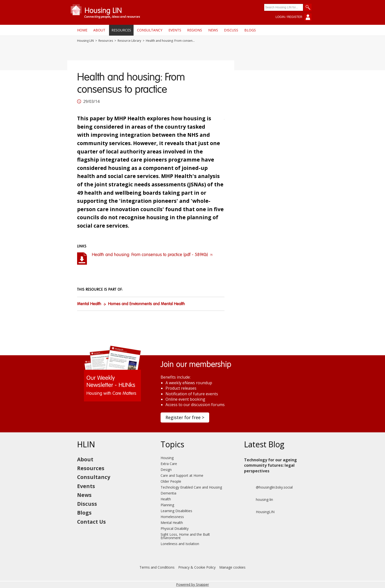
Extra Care (169, 464)
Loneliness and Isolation (180, 544)
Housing (167, 458)
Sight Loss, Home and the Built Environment (185, 536)
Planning (167, 505)
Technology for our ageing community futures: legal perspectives (270, 465)
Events (175, 30)
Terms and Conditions (157, 567)
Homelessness (172, 517)
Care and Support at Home (182, 475)
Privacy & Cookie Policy (197, 567)
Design (166, 470)
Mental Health (89, 304)
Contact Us (91, 522)
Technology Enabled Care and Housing (191, 487)
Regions (195, 30)
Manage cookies (232, 567)
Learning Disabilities (176, 511)
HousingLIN (259, 512)
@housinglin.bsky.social (268, 487)
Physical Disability (175, 528)
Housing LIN (85, 41)
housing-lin (259, 500)
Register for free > (185, 417)
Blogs (250, 30)
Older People (171, 481)
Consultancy (150, 30)
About (99, 30)
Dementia (168, 493)
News (213, 30)
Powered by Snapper (192, 584)
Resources (121, 30)
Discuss (231, 30)
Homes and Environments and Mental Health (146, 304)
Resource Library (129, 41)
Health (166, 499)
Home (82, 30)
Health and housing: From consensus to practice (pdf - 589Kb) (152, 255)
